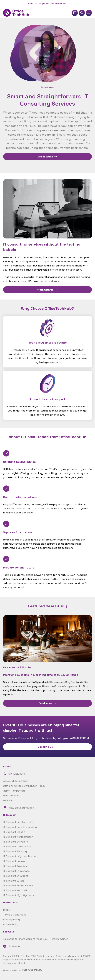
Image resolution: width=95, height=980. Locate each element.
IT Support (10, 815)
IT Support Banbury (15, 851)
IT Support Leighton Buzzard (20, 856)
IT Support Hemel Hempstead (21, 827)
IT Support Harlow (14, 861)
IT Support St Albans (16, 876)
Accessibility (11, 924)
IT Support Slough (14, 832)
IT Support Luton (13, 881)
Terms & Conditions (15, 915)
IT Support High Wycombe (19, 895)
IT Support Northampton (18, 837)
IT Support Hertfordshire (18, 822)
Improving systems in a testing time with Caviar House (41, 675)
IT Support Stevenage (16, 871)
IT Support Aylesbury (16, 866)
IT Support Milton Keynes (18, 886)
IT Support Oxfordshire (17, 847)
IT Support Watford (15, 890)
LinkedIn (15, 946)
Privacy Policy (11, 920)
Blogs (6, 910)
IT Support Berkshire (15, 842)
